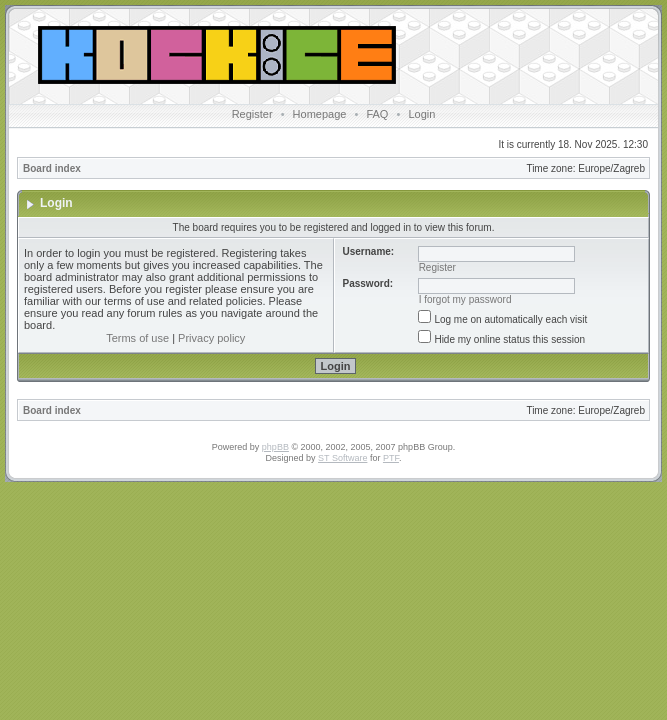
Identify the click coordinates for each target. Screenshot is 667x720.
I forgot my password (465, 299)
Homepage (320, 114)
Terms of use (137, 338)
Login (421, 114)
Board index (52, 168)
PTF (391, 458)
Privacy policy (211, 338)
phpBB (275, 447)
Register (252, 114)
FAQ (377, 114)
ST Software (342, 458)
